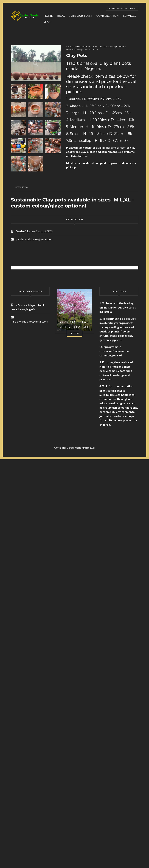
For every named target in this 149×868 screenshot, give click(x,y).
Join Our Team (81, 16)
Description (22, 187)
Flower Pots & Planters (90, 47)
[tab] (22, 187)
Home (48, 16)
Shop (47, 22)
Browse (74, 333)
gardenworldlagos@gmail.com (35, 239)
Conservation (108, 16)
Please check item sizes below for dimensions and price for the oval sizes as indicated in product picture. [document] (101, 84)
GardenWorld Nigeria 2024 (81, 448)
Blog (61, 16)
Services (130, 16)
